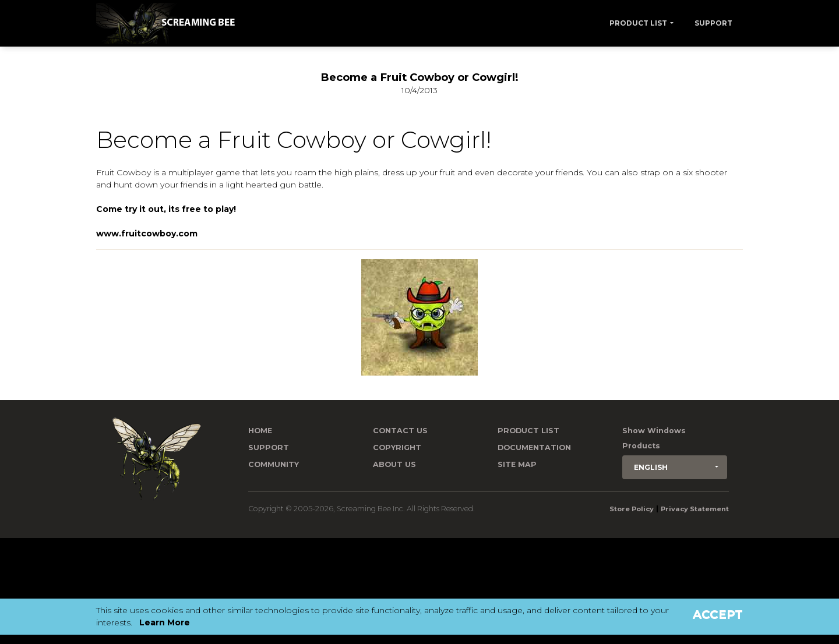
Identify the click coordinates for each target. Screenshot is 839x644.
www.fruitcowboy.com (147, 233)
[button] (675, 467)
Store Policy (632, 509)
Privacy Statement (695, 509)
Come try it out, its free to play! (166, 209)
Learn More (165, 622)
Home (260, 431)
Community (274, 464)
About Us (394, 464)
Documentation (534, 447)
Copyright (397, 447)
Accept (718, 614)
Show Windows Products (654, 438)
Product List (638, 23)
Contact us (400, 431)
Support (713, 23)
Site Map (517, 464)
